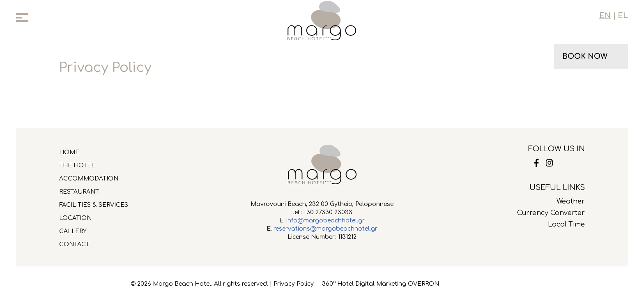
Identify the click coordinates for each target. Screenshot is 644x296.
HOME (69, 152)
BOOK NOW (585, 56)
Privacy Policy (294, 284)
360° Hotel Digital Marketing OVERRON (381, 284)
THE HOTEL (77, 165)
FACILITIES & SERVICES (94, 205)
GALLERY (73, 231)
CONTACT (74, 244)
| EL (619, 16)
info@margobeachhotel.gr (325, 221)
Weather (571, 201)
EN (605, 16)
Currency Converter (551, 213)
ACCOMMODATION (89, 179)
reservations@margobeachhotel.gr (325, 229)
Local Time (566, 224)
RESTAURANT (79, 192)
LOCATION (75, 218)
